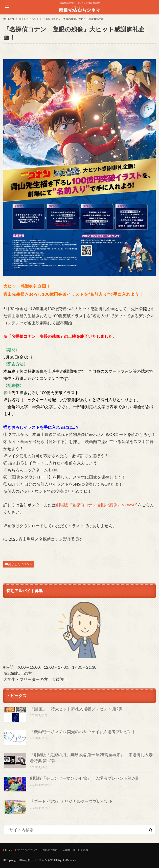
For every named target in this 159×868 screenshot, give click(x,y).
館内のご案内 (50, 850)
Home (9, 850)
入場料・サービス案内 (75, 850)
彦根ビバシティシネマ (39, 860)
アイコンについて (27, 850)
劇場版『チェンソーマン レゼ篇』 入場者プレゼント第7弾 (84, 778)
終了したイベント (20, 564)
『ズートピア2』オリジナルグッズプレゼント (71, 801)
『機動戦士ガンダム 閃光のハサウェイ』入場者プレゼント (83, 731)
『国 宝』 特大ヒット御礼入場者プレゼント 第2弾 (76, 709)
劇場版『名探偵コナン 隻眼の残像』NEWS (94, 505)
